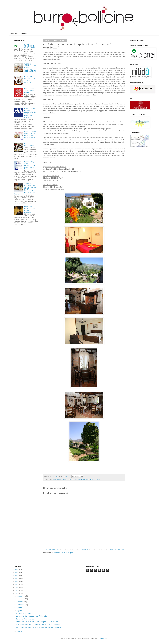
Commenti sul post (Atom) (65, 553)
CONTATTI (25, 34)
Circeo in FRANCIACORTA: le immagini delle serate (37, 622)
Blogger (103, 638)
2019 (17, 573)
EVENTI (98, 479)
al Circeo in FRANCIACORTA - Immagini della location (38, 628)
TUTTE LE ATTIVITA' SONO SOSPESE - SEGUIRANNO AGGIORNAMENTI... (31, 69)
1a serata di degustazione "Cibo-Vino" (32, 616)
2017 (17, 579)
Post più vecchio (117, 550)
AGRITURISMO (57, 479)
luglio (20, 611)
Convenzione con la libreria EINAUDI (31, 91)
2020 (17, 570)
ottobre (20, 602)
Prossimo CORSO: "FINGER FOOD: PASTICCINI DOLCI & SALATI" (31, 135)
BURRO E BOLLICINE (70, 479)
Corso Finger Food (24, 613)
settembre (21, 605)
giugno (20, 631)
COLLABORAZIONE (83, 479)
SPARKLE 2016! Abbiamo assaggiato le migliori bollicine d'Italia (30, 113)
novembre (21, 599)
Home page (14, 34)
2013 (17, 591)
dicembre (21, 596)
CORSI (92, 479)
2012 (17, 593)
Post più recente (51, 550)
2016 (17, 582)
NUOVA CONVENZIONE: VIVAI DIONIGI (30, 46)
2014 (17, 588)
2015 (17, 585)
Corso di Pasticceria (29, 145)
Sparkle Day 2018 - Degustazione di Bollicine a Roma (31, 166)
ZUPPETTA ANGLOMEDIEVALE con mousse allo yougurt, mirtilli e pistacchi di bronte (26, 189)
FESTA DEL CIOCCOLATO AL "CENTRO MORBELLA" (30, 80)
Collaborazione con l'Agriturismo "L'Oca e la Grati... (39, 625)
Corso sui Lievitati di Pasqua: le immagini (30, 210)
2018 (17, 576)
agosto (20, 608)
